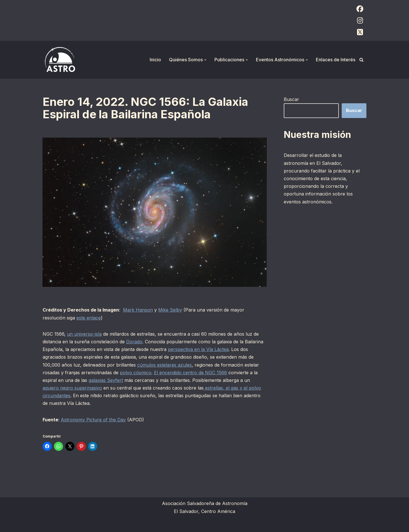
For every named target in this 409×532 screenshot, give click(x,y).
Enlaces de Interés (336, 60)
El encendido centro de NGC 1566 (190, 373)
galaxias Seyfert (106, 380)
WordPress (112, 525)
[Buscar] (361, 60)
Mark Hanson (138, 310)
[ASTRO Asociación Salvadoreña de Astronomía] (60, 60)
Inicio (155, 60)
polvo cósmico (136, 373)
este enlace (89, 318)
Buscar (291, 99)
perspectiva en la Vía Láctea (198, 349)
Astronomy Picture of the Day (93, 420)
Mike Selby (170, 310)
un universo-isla (84, 334)
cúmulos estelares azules (164, 365)
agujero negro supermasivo (72, 388)
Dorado (134, 342)
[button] (205, 60)
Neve (48, 525)
